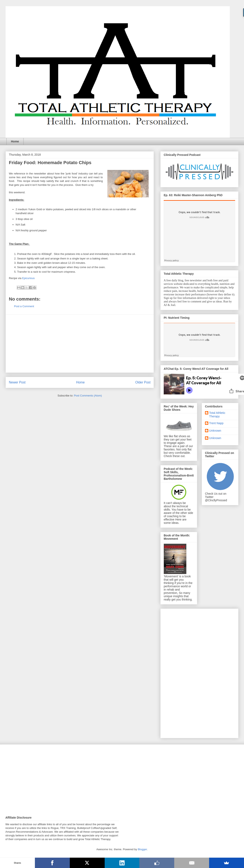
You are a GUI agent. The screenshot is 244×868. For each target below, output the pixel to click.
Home (15, 141)
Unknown (215, 431)
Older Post (143, 382)
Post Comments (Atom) (88, 396)
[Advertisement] (80, 344)
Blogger (142, 849)
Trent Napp (216, 423)
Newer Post (17, 382)
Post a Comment (24, 306)
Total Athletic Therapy (217, 415)
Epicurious (28, 278)
